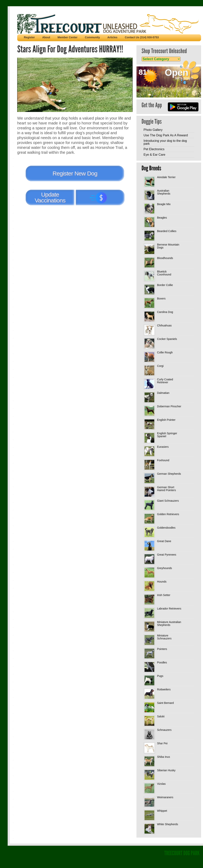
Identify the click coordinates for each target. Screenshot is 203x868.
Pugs (160, 676)
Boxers (161, 299)
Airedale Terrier (166, 177)
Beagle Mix (164, 204)
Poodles (162, 662)
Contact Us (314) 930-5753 (142, 37)
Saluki (161, 716)
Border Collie (165, 285)
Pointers (162, 649)
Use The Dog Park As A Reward (166, 135)
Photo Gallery (153, 130)
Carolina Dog (165, 312)
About (46, 37)
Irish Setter (164, 595)
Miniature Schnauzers (164, 637)
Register (29, 37)
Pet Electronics (154, 149)
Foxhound (163, 460)
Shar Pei (162, 743)
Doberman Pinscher (169, 406)
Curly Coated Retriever (165, 381)
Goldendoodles (166, 528)
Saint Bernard (165, 703)
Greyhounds (164, 568)
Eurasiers (163, 447)
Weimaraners (165, 797)
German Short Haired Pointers (167, 489)
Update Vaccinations (50, 197)
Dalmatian (163, 393)
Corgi (160, 366)
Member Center (67, 37)
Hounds (162, 582)
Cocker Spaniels (167, 339)
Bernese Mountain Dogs (168, 246)
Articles (112, 37)
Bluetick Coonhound (164, 273)
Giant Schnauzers (168, 501)
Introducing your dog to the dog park (165, 142)
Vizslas (161, 784)
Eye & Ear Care (154, 155)
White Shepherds (168, 824)
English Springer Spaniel (167, 435)
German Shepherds (169, 474)
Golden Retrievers (168, 514)
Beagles (162, 218)
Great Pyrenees (167, 555)
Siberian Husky (166, 770)
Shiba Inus (163, 757)
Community (92, 37)
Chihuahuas (164, 325)
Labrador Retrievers (169, 609)
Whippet (162, 811)
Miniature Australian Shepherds (169, 624)
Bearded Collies (167, 231)
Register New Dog (75, 173)
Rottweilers (164, 689)
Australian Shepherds (164, 192)
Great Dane (164, 541)
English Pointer (166, 420)
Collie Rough (165, 352)
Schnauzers (164, 730)
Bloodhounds (165, 258)
